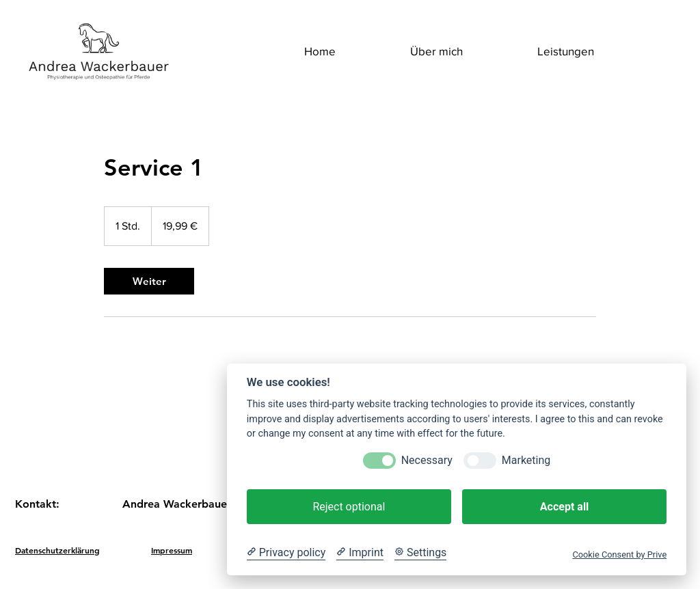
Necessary (427, 460)
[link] (149, 281)
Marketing (526, 460)
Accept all (564, 507)
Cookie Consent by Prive (619, 554)
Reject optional (349, 507)
